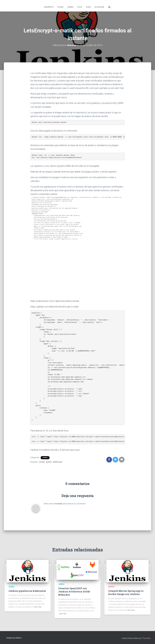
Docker (60, 7)
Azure (88, 7)
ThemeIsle (146, 638)
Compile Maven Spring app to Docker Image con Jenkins (126, 592)
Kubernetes (49, 7)
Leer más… (38, 607)
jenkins (49, 462)
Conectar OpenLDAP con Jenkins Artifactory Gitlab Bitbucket (74, 591)
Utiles (80, 7)
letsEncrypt (58, 462)
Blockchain (99, 7)
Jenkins (70, 7)
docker (42, 462)
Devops (111, 587)
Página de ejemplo (14, 638)
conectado (58, 504)
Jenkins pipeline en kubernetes (27, 591)
